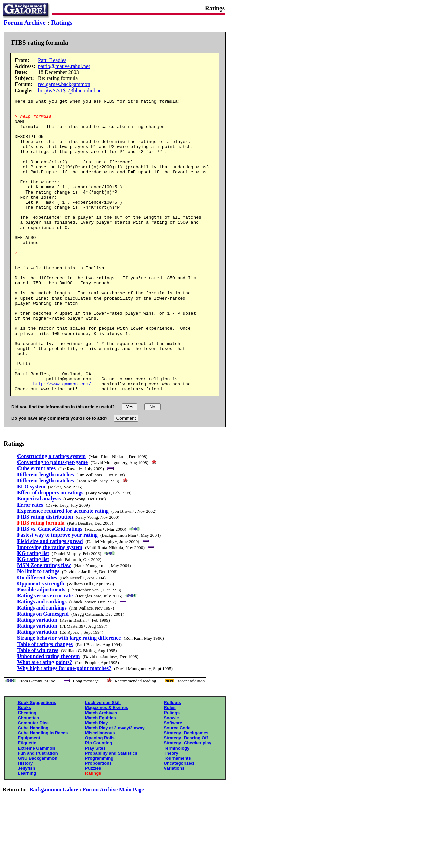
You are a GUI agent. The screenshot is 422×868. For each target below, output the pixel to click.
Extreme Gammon (36, 807)
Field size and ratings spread (50, 600)
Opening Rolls (100, 796)
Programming (99, 817)
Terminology (177, 807)
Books (24, 766)
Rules (169, 766)
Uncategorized (179, 822)
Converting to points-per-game (52, 521)
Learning (27, 832)
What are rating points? (45, 721)
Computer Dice (33, 781)
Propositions (98, 822)
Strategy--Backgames (186, 791)
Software (173, 781)
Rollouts (172, 761)
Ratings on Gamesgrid (43, 672)
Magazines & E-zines (107, 766)
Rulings (172, 771)
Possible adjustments (41, 648)
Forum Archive (25, 22)
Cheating (27, 771)
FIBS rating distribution (45, 575)
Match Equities (101, 776)
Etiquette (27, 802)
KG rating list (33, 612)
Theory (171, 812)
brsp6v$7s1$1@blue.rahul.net (70, 90)
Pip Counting (99, 802)
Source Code (177, 786)
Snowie (171, 776)
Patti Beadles (52, 60)
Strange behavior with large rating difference (69, 697)
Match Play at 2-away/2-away (115, 786)
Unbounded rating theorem (48, 715)
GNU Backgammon (37, 817)
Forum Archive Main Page (113, 848)
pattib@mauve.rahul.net (64, 66)
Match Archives (101, 771)
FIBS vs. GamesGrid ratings (50, 587)
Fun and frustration (38, 812)
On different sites (37, 636)
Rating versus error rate (45, 654)
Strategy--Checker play (187, 802)
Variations (174, 827)
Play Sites (95, 807)
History (25, 822)
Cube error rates (36, 527)
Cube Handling (33, 786)
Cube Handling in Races (43, 791)
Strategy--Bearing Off (186, 796)
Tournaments (177, 817)
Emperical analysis (39, 557)
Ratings (62, 22)
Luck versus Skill (103, 761)
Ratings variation (37, 678)
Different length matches (46, 533)
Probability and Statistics (111, 812)
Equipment (29, 796)
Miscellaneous (100, 791)
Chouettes (28, 776)
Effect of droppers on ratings (50, 551)
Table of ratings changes (45, 703)
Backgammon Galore (54, 848)
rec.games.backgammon (64, 84)
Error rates (30, 563)
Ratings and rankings (42, 660)
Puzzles (93, 827)
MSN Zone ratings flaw (44, 624)
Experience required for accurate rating (63, 569)
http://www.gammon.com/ (62, 441)
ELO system (31, 545)
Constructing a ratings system (51, 515)
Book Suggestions (37, 761)
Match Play (97, 781)
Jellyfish (26, 827)
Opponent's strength (41, 642)
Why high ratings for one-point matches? (64, 727)
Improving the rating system (50, 606)
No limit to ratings (38, 630)
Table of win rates (38, 709)
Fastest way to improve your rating (57, 594)
